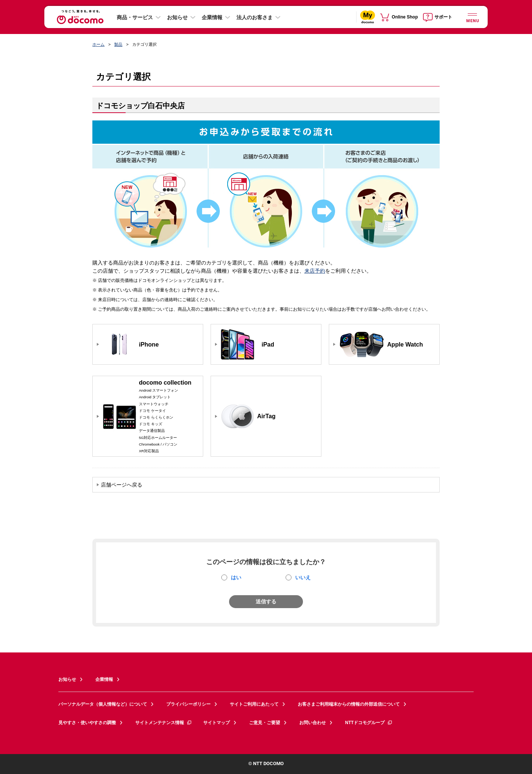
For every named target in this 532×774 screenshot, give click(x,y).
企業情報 (212, 17)
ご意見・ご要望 (265, 723)
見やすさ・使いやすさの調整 (87, 723)
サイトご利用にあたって (254, 704)
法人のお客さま (255, 17)
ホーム (98, 44)
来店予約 (315, 271)
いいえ (303, 577)
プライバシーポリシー (188, 704)
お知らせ (177, 17)
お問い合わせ (313, 723)
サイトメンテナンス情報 (164, 723)
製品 (118, 44)
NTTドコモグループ (369, 723)
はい (236, 577)
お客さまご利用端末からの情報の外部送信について (349, 704)
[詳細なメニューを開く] (472, 17)
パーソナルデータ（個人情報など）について (103, 704)
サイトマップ (216, 723)
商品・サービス (135, 17)
